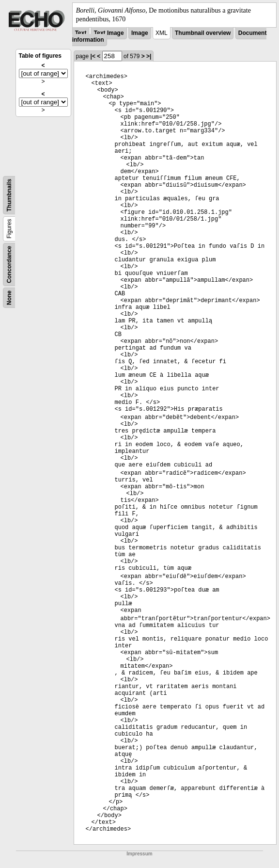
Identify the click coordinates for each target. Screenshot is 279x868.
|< (93, 56)
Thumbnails (9, 195)
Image (140, 33)
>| (149, 56)
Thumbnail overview (203, 33)
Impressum (139, 847)
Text (81, 33)
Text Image (109, 33)
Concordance (9, 265)
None (9, 298)
